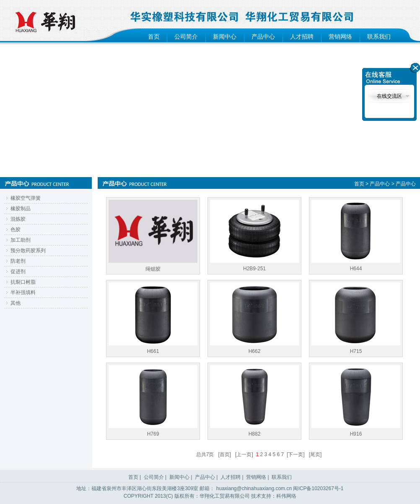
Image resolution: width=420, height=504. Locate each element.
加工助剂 (21, 240)
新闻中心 (225, 37)
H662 (254, 318)
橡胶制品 (21, 209)
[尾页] (315, 454)
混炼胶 (18, 219)
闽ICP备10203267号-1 (318, 488)
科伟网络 (286, 496)
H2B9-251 (254, 236)
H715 (356, 318)
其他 (16, 303)
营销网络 (340, 37)
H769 (153, 401)
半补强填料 (23, 292)
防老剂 (18, 261)
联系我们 (379, 37)
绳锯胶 (153, 236)
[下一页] (296, 454)
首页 (154, 37)
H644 (356, 236)
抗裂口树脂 (23, 282)
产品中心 (263, 37)
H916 (356, 401)
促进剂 (18, 272)
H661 (153, 318)
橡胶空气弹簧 (26, 198)
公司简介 (186, 37)
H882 (254, 401)
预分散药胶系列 (28, 251)
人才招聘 (302, 37)
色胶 (16, 230)
